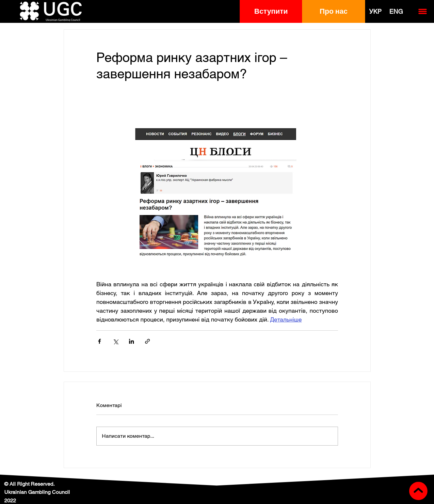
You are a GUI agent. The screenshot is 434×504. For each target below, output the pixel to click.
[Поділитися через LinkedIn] (131, 341)
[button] (271, 11)
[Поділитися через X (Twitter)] (115, 341)
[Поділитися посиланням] (147, 341)
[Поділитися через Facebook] (99, 341)
